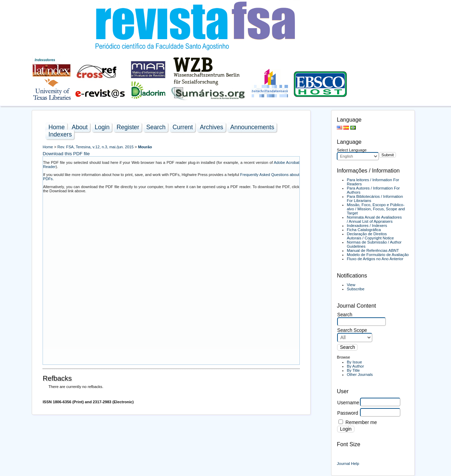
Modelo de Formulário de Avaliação (378, 255)
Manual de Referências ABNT (373, 250)
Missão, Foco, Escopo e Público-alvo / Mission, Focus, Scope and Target (376, 209)
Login (102, 127)
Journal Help (348, 464)
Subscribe (356, 289)
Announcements (252, 127)
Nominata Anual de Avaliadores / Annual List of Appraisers (374, 219)
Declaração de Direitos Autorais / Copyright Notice (370, 236)
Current (183, 127)
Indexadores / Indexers (367, 226)
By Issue (354, 362)
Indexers (60, 134)
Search (156, 127)
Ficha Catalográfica (364, 230)
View (351, 285)
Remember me (361, 422)
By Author (355, 366)
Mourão (145, 147)
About (80, 127)
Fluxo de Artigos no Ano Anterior (375, 259)
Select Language (352, 150)
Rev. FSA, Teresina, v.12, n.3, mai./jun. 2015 (96, 147)
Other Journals (360, 374)
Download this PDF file (66, 154)
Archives (211, 127)
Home (57, 127)
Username (348, 403)
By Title (353, 370)
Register (128, 127)
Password (348, 413)
